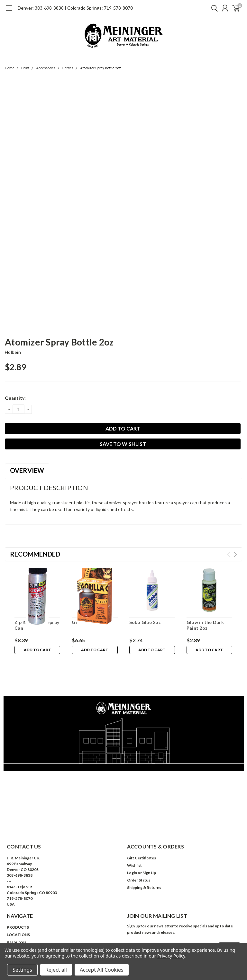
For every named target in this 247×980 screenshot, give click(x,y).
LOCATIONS (18, 906)
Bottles (68, 68)
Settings (22, 970)
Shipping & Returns (144, 859)
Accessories (46, 68)
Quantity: (15, 398)
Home (10, 68)
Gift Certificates (142, 829)
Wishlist (134, 836)
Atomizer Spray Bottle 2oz (101, 68)
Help (11, 928)
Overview (27, 470)
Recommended (35, 554)
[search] (213, 8)
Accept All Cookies (102, 970)
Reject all (56, 970)
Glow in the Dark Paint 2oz (205, 625)
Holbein (13, 352)
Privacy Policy (171, 956)
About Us (15, 920)
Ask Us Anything (22, 935)
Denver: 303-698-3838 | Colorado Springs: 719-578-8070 (75, 8)
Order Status (139, 851)
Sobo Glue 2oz (145, 622)
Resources (16, 913)
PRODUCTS (18, 898)
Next (235, 554)
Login (132, 844)
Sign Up (149, 844)
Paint (25, 68)
